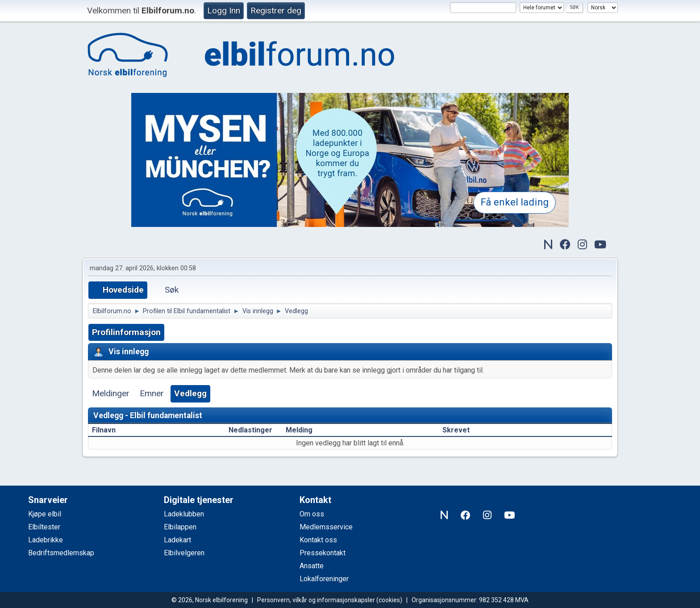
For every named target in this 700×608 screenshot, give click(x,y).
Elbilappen (180, 527)
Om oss (312, 514)
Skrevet (456, 430)
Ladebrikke (46, 540)
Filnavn (109, 430)
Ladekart (177, 540)
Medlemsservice (326, 527)
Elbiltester (44, 527)
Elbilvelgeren (184, 553)
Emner (152, 393)
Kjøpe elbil (45, 514)
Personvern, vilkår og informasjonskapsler (316, 600)
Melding (299, 430)
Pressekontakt (323, 553)
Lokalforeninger (324, 579)
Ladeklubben (184, 514)
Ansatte (312, 566)
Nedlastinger (250, 430)
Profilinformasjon (126, 332)
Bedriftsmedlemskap (61, 553)
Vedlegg (190, 393)
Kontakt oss (318, 540)
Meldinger (111, 393)
